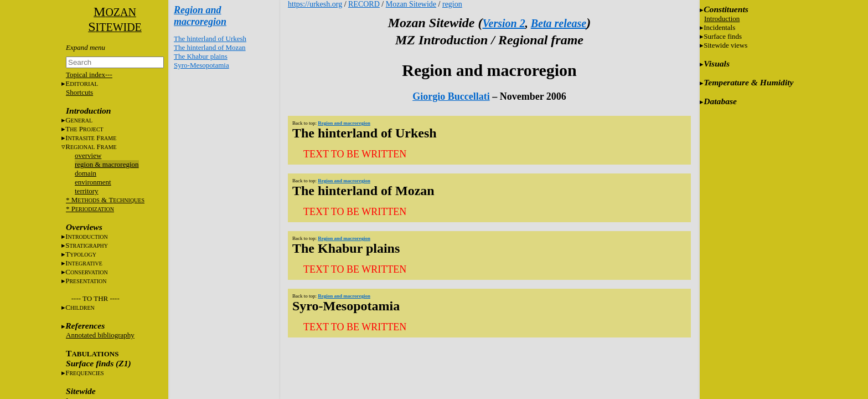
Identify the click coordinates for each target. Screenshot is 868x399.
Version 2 (503, 23)
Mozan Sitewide (411, 4)
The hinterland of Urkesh (210, 39)
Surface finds (723, 36)
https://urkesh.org (315, 4)
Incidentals (719, 27)
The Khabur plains (201, 56)
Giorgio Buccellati (451, 96)
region (452, 4)
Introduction (722, 19)
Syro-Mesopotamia (201, 65)
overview (88, 155)
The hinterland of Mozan (210, 47)
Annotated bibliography (100, 335)
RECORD (364, 4)
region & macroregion (107, 164)
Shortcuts (79, 92)
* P (90, 209)
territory (87, 191)
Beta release (559, 23)
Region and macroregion (200, 16)
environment (93, 182)
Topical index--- (89, 75)
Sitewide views (725, 45)
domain (86, 173)
